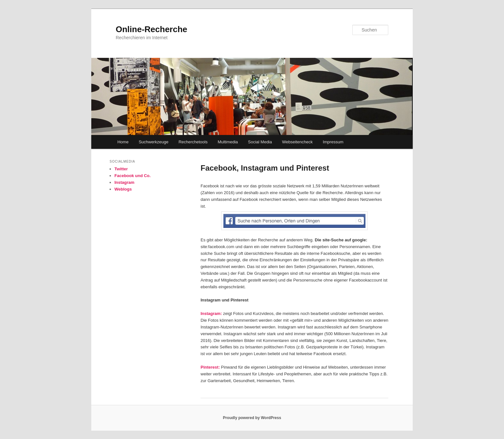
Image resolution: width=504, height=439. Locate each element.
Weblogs (123, 189)
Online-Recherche (152, 29)
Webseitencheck (297, 142)
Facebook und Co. (133, 176)
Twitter (121, 169)
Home (123, 142)
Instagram (124, 182)
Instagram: (211, 314)
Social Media (260, 142)
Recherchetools (193, 142)
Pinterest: (211, 367)
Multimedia (228, 142)
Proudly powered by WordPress (252, 418)
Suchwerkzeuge (153, 142)
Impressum (333, 142)
